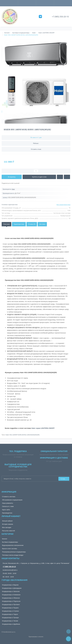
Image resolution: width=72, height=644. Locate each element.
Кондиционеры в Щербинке (11, 624)
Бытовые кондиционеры (10, 542)
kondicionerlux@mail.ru (10, 570)
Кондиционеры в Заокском (11, 591)
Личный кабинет (7, 521)
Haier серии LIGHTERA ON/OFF (43, 428)
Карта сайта (6, 510)
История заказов (8, 524)
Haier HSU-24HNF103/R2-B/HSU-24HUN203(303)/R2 (23, 435)
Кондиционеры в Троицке (10, 618)
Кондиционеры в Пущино (10, 608)
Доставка (42, 224)
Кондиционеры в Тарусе (10, 614)
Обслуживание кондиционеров (12, 500)
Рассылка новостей (8, 531)
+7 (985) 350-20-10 (60, 17)
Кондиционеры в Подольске (11, 601)
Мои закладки (7, 527)
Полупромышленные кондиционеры (14, 552)
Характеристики (19, 224)
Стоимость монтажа (9, 497)
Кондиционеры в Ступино (10, 611)
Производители (7, 513)
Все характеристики (64, 205)
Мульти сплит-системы (10, 549)
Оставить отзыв (36, 149)
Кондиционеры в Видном (10, 585)
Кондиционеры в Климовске (11, 595)
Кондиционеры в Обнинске (11, 598)
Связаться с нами (8, 506)
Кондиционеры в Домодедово (12, 588)
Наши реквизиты (8, 503)
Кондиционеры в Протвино (11, 604)
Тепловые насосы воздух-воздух (13, 555)
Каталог (5, 539)
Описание (6, 224)
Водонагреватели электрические (13, 545)
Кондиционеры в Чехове (10, 621)
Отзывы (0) (32, 224)
